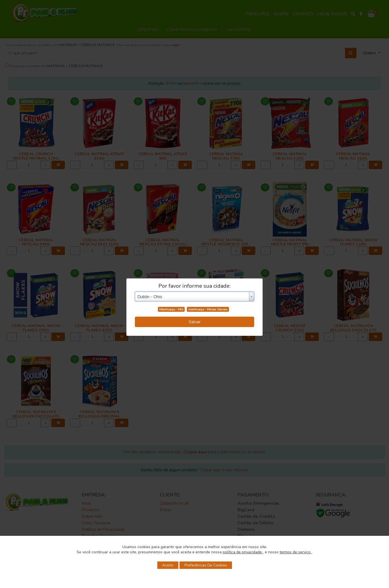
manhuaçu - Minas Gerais (208, 309)
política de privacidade (243, 552)
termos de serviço (296, 552)
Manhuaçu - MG (171, 309)
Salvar (195, 322)
